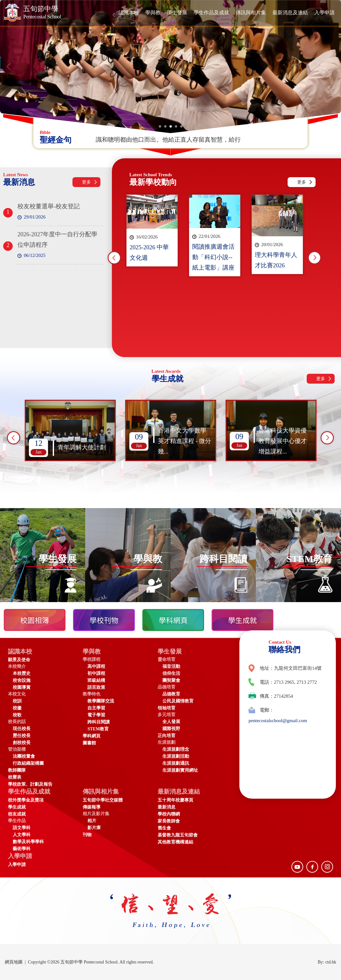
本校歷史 (22, 673)
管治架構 (17, 749)
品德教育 (171, 694)
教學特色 (92, 694)
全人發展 (171, 722)
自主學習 (96, 708)
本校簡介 (17, 666)
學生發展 (177, 13)
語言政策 (96, 687)
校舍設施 (22, 680)
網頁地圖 (14, 962)
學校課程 (92, 659)
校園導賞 (22, 687)
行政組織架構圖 (28, 763)
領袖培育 (167, 708)
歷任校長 (22, 736)
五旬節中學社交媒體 (103, 800)
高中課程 (96, 666)
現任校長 (22, 729)
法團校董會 (24, 756)
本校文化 (17, 694)
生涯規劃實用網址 (180, 770)
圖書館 (89, 743)
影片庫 (94, 828)
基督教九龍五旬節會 (178, 835)
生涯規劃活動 (176, 756)
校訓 (17, 701)
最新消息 (167, 807)
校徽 (17, 708)
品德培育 (167, 687)
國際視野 (171, 729)
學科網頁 (92, 736)
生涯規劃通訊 (176, 763)
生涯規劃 (167, 742)
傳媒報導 (92, 807)
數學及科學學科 (28, 842)
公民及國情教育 (178, 701)
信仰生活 (171, 673)
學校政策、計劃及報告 (30, 784)
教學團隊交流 (101, 701)
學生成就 (17, 807)
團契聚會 (171, 680)
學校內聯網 (169, 814)
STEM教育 (98, 729)
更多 (86, 182)
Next (315, 258)
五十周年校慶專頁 (175, 800)
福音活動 (171, 666)
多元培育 (167, 715)
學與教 (153, 13)
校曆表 (15, 777)
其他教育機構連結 (175, 842)
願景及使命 (19, 660)
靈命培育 (167, 659)
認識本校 (129, 13)
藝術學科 (22, 849)
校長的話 (17, 722)
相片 (92, 821)
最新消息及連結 (290, 13)
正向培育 (167, 736)
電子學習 (96, 715)
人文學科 (22, 835)
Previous (114, 258)
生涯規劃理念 (176, 749)
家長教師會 (169, 821)
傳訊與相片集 (251, 13)
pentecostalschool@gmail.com (278, 721)
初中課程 (96, 673)
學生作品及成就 (211, 13)
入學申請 (324, 13)
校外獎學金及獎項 (26, 800)
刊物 (87, 835)
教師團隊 (17, 770)
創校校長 (22, 743)
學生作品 (17, 821)
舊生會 (164, 828)
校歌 (17, 715)
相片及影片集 (96, 814)
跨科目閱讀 (99, 722)
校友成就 (17, 814)
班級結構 (96, 680)
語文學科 (22, 828)
